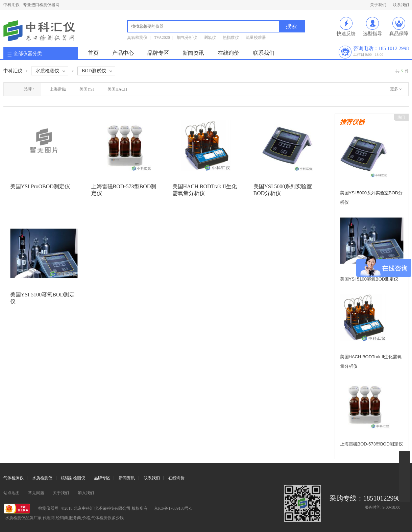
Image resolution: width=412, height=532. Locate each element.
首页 (93, 53)
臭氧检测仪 (137, 38)
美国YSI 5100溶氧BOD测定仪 (369, 279)
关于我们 (378, 5)
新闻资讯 (193, 53)
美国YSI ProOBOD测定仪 (40, 186)
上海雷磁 (58, 89)
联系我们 (401, 5)
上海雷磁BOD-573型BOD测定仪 (371, 444)
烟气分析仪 (187, 38)
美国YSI (87, 89)
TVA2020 (162, 38)
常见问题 (36, 493)
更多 (394, 89)
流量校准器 (256, 38)
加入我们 (86, 493)
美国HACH (117, 89)
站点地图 (11, 493)
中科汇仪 (11, 5)
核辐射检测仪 (73, 478)
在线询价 (228, 53)
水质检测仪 (42, 478)
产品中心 (123, 53)
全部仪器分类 (28, 54)
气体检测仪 (14, 478)
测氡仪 (210, 38)
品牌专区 (158, 53)
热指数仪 (231, 38)
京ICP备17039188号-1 (173, 508)
